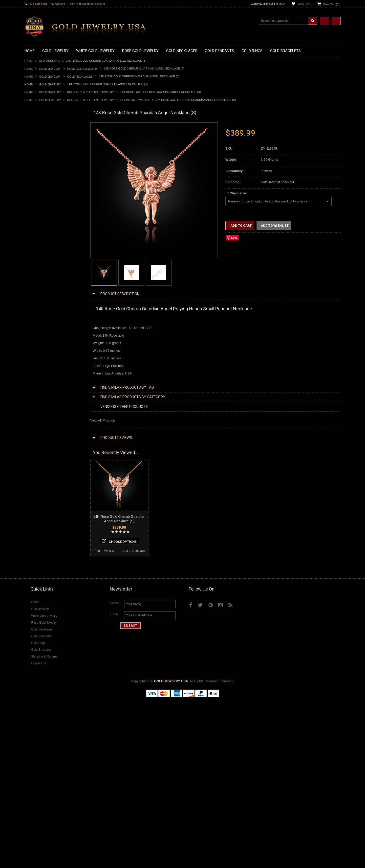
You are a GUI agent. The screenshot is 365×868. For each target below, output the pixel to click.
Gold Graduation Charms (43, 199)
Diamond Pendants (39, 502)
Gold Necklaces (80, 77)
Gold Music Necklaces (41, 169)
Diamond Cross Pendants (43, 506)
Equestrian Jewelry (38, 429)
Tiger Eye (31, 600)
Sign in (74, 4)
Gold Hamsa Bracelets (41, 353)
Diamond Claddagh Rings (43, 558)
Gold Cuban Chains (39, 366)
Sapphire (31, 596)
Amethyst (31, 574)
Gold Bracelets (35, 340)
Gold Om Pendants (39, 242)
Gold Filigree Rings (39, 267)
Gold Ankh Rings (37, 284)
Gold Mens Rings (37, 314)
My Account (58, 4)
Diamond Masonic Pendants (45, 515)
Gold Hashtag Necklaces (43, 143)
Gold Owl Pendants (39, 255)
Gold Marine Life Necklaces (45, 139)
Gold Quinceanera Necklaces (46, 178)
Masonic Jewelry (37, 400)
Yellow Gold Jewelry (39, 455)
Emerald (31, 579)
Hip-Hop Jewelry (37, 434)
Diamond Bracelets (38, 528)
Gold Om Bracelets (38, 344)
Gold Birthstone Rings (40, 289)
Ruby (28, 592)
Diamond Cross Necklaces (44, 481)
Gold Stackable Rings (40, 272)
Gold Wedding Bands (40, 331)
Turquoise (32, 605)
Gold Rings (33, 259)
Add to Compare (68, 717)
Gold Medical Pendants (41, 203)
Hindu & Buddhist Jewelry (43, 404)
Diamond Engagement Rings (46, 549)
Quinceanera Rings (39, 280)
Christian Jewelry (135, 100)
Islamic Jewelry (36, 408)
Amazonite (32, 570)
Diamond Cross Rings (40, 536)
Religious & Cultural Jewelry (91, 92)
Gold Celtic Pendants (40, 220)
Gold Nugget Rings (38, 319)
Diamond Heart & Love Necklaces (49, 485)
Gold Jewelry (50, 69)
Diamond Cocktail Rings (42, 545)
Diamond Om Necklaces (42, 498)
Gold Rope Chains (38, 370)
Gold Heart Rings (37, 301)
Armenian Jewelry (38, 378)
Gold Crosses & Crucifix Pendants (49, 225)
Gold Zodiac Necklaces (41, 186)
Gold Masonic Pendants (42, 246)
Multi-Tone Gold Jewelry (42, 468)
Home (29, 61)
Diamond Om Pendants (42, 519)
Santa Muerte (34, 387)
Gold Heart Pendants (40, 229)
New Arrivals (50, 61)
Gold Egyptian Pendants (42, 250)
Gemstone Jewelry (38, 566)
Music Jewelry (35, 451)
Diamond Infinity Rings (41, 553)
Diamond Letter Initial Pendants (47, 511)
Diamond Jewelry (37, 472)
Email (114, 783)
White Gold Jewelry (39, 459)
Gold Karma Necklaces (41, 165)
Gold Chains (34, 361)
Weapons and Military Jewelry (46, 425)
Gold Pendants (35, 190)
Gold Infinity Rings (38, 306)
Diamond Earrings (38, 523)
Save (234, 238)
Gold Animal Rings (38, 276)
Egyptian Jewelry (37, 382)
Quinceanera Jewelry (40, 417)
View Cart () (331, 4)
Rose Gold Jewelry (82, 69)
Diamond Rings (36, 532)
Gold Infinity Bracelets (40, 357)
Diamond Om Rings (39, 562)
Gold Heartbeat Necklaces (44, 148)
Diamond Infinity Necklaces (44, 493)
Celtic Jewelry (35, 391)
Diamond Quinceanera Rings (46, 540)
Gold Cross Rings (37, 297)
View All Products (103, 420)
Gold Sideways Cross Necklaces (48, 182)
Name (115, 772)
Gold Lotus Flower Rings (42, 310)
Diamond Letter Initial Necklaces (48, 489)
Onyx (28, 587)
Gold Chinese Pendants (42, 195)
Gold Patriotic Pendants (42, 212)
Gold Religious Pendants (43, 216)
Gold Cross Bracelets (40, 348)
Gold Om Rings (36, 323)
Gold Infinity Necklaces (41, 156)
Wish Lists (304, 4)
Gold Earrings (35, 336)
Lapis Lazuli (33, 583)
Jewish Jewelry (36, 413)
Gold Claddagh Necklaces (44, 135)
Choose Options (54, 708)
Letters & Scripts (37, 447)
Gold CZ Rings (35, 263)
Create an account (93, 4)
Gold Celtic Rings (37, 293)
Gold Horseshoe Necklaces (45, 152)
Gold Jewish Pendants (41, 233)
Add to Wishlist (39, 717)
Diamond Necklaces (39, 476)
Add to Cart (241, 226)
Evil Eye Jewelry (37, 438)
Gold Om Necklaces (39, 161)
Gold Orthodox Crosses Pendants (49, 237)
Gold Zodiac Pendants (41, 208)
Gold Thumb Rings (38, 327)
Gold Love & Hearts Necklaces (47, 173)
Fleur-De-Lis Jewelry (40, 442)
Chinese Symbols (37, 421)
